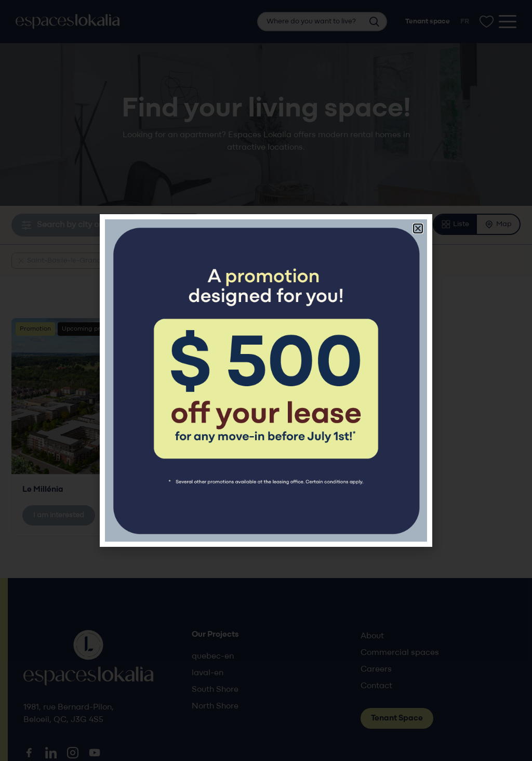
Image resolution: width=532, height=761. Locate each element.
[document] (266, 381)
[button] (418, 228)
